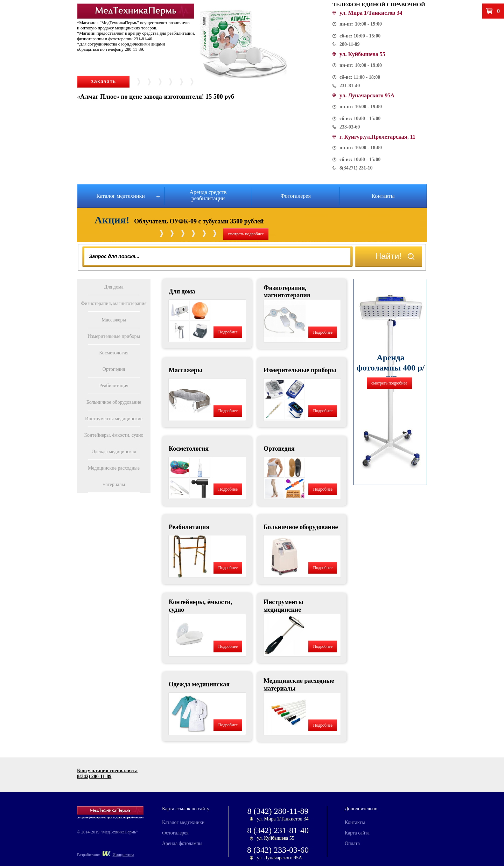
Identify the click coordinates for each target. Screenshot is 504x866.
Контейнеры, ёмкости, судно (114, 435)
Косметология (114, 353)
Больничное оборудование (114, 402)
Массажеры (114, 320)
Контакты (383, 196)
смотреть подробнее (246, 234)
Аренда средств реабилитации (208, 195)
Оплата (352, 843)
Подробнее (228, 332)
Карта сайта (357, 833)
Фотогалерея (296, 196)
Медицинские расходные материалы (114, 476)
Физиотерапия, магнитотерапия (114, 303)
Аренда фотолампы (182, 843)
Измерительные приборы (114, 336)
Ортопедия (114, 369)
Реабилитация (114, 386)
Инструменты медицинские (114, 419)
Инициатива (124, 855)
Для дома (114, 287)
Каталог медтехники (121, 196)
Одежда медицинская (114, 452)
